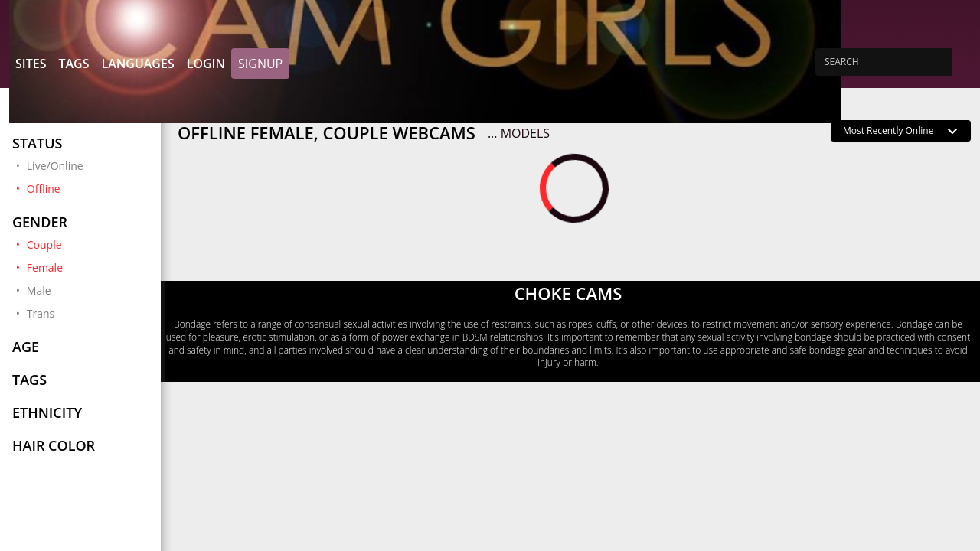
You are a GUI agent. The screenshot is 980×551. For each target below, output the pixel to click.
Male (39, 290)
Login (206, 64)
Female (88, 267)
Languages (137, 64)
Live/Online (55, 166)
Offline (88, 188)
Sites (31, 64)
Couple (88, 244)
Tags (73, 64)
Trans (41, 313)
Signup (260, 64)
